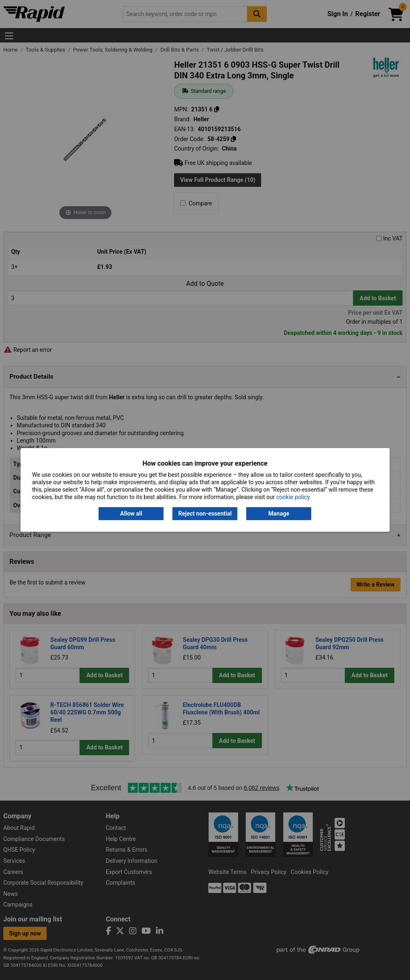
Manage (279, 514)
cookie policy (293, 497)
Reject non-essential (205, 514)
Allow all (131, 514)
